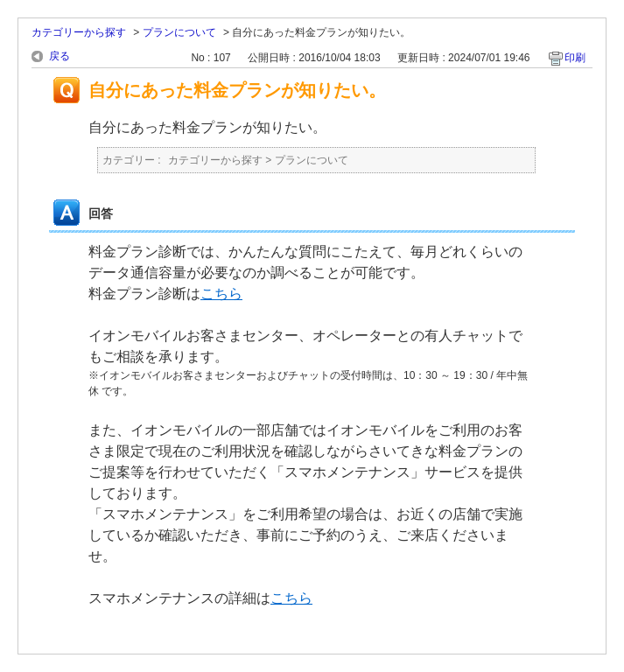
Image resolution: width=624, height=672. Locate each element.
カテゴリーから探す (79, 32)
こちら (221, 294)
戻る (60, 56)
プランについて (179, 32)
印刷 (575, 58)
